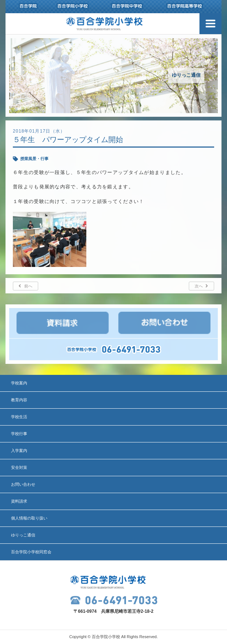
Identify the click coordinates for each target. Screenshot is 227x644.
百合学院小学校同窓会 (31, 552)
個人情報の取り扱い (29, 518)
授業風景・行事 (34, 159)
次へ (199, 286)
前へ (28, 286)
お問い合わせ (23, 484)
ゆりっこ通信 (23, 535)
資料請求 (19, 501)
